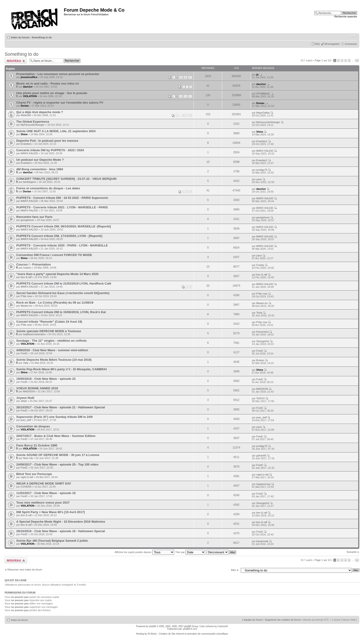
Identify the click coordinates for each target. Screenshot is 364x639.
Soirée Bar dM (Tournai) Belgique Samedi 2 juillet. (52, 541)
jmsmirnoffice (29, 77)
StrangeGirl (263, 341)
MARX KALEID (29, 153)
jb (257, 75)
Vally (26, 363)
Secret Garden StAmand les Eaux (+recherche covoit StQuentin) (63, 293)
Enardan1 (26, 144)
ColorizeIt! (223, 626)
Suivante (352, 552)
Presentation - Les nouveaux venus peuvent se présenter (58, 74)
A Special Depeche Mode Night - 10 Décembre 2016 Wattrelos (61, 522)
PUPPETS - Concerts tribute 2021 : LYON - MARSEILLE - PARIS (62, 207)
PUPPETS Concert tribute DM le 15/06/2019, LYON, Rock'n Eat (61, 312)
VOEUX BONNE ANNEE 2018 (37, 388)
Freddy (260, 265)
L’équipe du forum (252, 620)
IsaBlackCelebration (34, 334)
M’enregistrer (332, 44)
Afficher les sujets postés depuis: (144, 552)
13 (357, 61)
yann (259, 179)
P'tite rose (26, 296)
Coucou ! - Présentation (34, 264)
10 (181, 96)
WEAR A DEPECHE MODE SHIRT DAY (44, 483)
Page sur (323, 60)
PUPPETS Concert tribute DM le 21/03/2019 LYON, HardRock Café (64, 283)
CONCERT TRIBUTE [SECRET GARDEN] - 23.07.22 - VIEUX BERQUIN (66, 179)
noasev (27, 268)
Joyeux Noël (25, 398)
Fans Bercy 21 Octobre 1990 (37, 445)
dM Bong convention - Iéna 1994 (40, 169)
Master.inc (26, 306)
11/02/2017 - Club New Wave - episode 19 (46, 493)
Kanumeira (262, 332)
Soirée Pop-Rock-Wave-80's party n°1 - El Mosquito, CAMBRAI (62, 369)
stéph (24, 401)
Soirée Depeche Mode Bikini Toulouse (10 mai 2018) (54, 360)
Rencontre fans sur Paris (34, 217)
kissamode (262, 541)
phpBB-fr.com (190, 629)
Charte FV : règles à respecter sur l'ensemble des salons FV (60, 103)
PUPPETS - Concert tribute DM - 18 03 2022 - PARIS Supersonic (62, 198)
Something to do (42, 37)
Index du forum (20, 37)
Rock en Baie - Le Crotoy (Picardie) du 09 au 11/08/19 (55, 303)
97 (190, 77)
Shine (24, 134)
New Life (28, 458)
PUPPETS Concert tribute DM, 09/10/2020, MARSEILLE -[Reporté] (63, 226)
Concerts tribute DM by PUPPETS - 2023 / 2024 (50, 150)
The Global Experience (33, 122)
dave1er (28, 87)
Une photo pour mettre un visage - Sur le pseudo (52, 93)
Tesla (259, 313)
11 (185, 96)
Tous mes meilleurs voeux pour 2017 (43, 503)
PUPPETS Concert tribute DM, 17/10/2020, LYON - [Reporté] (59, 236)
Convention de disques (33, 426)
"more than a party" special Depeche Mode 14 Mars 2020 (57, 274)
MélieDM (26, 115)
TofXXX (261, 398)
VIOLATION (30, 96)
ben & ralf (26, 277)
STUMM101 (263, 94)
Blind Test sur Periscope (34, 474)
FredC (24, 353)
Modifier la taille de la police (354, 36)
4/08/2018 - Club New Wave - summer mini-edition (52, 350)
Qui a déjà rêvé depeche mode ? (40, 112)
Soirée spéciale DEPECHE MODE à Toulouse (49, 331)
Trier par (190, 552)
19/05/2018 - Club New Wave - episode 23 (46, 379)
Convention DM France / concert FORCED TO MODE (54, 255)
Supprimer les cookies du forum (283, 620)
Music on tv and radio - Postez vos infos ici (48, 84)
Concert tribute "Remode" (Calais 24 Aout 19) (49, 322)
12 (190, 96)
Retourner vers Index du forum (25, 570)
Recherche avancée (346, 16)
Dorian (25, 106)
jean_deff (26, 420)
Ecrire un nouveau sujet (16, 61)
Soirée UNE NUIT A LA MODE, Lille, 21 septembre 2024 (56, 131)
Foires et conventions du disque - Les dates (48, 188)
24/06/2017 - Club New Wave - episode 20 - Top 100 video (57, 464)
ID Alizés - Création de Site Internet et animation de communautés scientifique (188, 634)
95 (181, 77)
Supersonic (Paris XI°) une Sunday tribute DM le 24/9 (54, 417)
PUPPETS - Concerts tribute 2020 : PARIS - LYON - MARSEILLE (62, 245)
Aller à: (235, 570)
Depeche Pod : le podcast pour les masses (47, 141)
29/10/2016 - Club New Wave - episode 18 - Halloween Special (61, 531)
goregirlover (27, 220)
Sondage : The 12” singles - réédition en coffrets (51, 341)
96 (185, 77)
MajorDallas (263, 113)
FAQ (317, 44)
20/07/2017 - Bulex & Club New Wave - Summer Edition (56, 436)
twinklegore (29, 182)
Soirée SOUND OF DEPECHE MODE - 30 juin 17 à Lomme (58, 455)
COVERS (26, 487)
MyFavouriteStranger (33, 125)
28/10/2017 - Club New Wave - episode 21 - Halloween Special (61, 407)
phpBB (153, 626)
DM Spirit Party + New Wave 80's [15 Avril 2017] (50, 512)
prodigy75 (262, 170)
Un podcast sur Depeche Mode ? (40, 160)
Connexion (351, 44)
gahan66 (261, 455)
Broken (260, 360)
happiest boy (263, 484)
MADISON (29, 391)
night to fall (27, 477)
